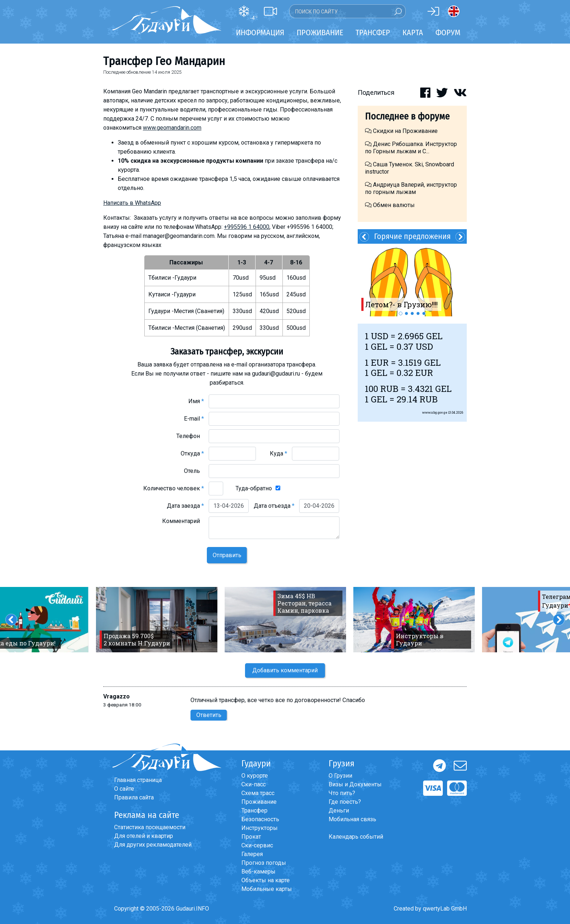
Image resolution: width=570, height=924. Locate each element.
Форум (448, 33)
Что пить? (342, 793)
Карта (413, 33)
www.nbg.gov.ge (435, 412)
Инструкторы (260, 828)
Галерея (252, 854)
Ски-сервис (257, 845)
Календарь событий (356, 837)
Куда (278, 453)
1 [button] (401, 313)
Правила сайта (134, 797)
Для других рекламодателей (153, 845)
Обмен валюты (390, 205)
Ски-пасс (254, 784)
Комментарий (183, 521)
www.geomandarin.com (172, 128)
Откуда (192, 453)
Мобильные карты (267, 889)
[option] (412, 280)
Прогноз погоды (264, 863)
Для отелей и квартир (144, 836)
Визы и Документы (355, 784)
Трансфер (254, 810)
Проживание (259, 802)
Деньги (339, 810)
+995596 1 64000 (247, 227)
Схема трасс (258, 793)
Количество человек (174, 488)
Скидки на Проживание (401, 131)
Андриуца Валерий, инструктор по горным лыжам (411, 188)
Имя (196, 401)
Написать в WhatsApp (132, 203)
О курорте (255, 776)
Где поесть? (345, 802)
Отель (194, 471)
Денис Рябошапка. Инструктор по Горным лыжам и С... (411, 148)
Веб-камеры (258, 872)
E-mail (194, 419)
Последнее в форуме (407, 116)
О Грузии (340, 776)
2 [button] (406, 313)
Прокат (251, 837)
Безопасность (260, 819)
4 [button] (418, 313)
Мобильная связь (352, 819)
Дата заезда (185, 506)
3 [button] (412, 313)
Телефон (190, 436)
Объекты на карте (266, 880)
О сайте (124, 789)
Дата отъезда (274, 506)
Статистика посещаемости (150, 827)
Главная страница (138, 780)
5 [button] (424, 313)
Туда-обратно (254, 488)
